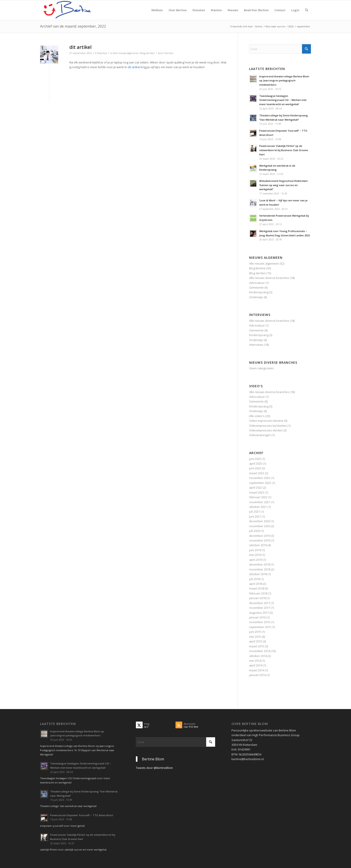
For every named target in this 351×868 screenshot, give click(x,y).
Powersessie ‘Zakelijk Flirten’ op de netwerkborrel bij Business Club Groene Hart (284, 150)
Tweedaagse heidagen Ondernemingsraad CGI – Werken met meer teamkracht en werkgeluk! (283, 100)
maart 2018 (257, 588)
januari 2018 (257, 598)
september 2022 (260, 483)
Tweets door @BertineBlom (154, 768)
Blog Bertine (257, 268)
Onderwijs (256, 297)
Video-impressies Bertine (266, 421)
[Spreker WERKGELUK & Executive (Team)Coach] (74, 10)
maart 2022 (257, 492)
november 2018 (260, 569)
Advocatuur (257, 283)
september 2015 (260, 627)
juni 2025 (255, 459)
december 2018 (260, 564)
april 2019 (256, 560)
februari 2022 (258, 497)
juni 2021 (255, 516)
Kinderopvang (259, 292)
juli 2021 (255, 511)
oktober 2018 (258, 574)
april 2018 (256, 584)
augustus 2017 (259, 613)
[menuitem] (157, 10)
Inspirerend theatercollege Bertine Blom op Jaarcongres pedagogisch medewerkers (284, 81)
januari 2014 (257, 675)
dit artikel (80, 47)
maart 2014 (257, 670)
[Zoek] (307, 10)
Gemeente (256, 287)
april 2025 (256, 463)
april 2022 (256, 487)
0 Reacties (101, 53)
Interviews (256, 345)
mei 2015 (255, 637)
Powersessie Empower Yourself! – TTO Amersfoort (82, 815)
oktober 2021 (258, 507)
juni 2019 (255, 550)
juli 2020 (255, 531)
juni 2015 (255, 632)
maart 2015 (257, 646)
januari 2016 (257, 617)
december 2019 (260, 536)
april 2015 (256, 641)
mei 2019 (255, 555)
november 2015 (260, 622)
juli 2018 (255, 579)
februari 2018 (258, 593)
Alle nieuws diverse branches (269, 278)
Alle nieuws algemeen (126, 53)
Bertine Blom (153, 759)
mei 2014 (255, 661)
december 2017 (260, 603)
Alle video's (257, 416)
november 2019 (260, 540)
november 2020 (260, 526)
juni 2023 (255, 468)
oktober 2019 (258, 545)
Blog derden (147, 53)
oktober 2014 (258, 656)
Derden (169, 53)
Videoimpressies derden (266, 430)
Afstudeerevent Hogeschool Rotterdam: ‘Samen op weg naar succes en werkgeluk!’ (284, 185)
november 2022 (260, 478)
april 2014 (256, 665)
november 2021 (260, 502)
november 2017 (260, 608)
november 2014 (260, 651)
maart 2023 (257, 473)
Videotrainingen (260, 435)
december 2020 (260, 521)
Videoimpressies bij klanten (268, 426)
